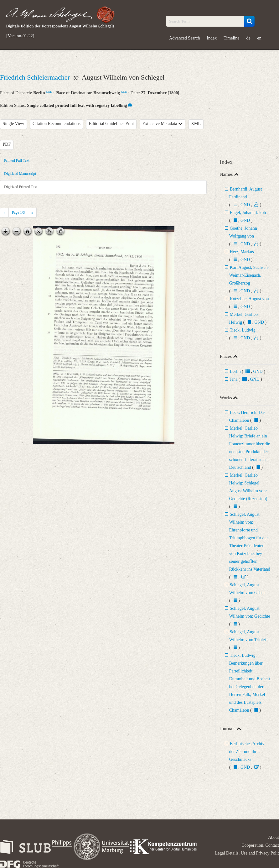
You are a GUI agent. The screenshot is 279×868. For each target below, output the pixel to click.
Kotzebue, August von (249, 299)
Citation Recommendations (57, 124)
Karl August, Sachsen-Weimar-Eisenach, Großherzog (249, 275)
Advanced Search (184, 38)
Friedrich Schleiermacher (36, 77)
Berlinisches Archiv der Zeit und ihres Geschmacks (247, 752)
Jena (234, 379)
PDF (7, 144)
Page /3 (18, 212)
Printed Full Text (17, 160)
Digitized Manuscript (20, 174)
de (248, 38)
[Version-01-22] (20, 36)
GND (49, 92)
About (274, 837)
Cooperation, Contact (260, 845)
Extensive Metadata (163, 124)
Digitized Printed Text (21, 187)
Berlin (235, 371)
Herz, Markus (242, 252)
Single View (14, 124)
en (259, 38)
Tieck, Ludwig (243, 330)
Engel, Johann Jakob (248, 213)
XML (196, 124)
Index (212, 38)
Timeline (231, 38)
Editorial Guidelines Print (111, 124)
